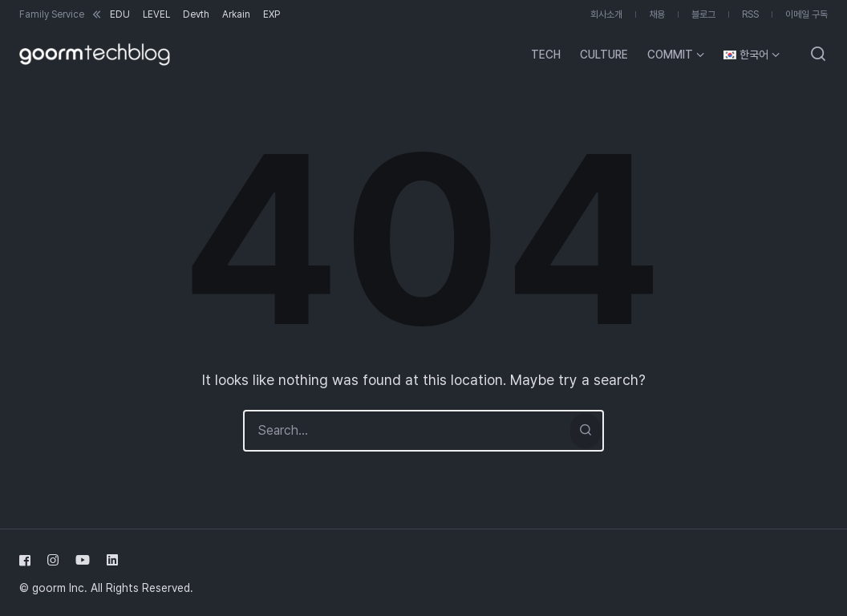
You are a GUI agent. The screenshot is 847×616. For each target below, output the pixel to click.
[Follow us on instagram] (53, 560)
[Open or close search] (818, 55)
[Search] (586, 431)
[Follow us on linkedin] (109, 560)
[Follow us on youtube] (83, 560)
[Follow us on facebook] (28, 560)
